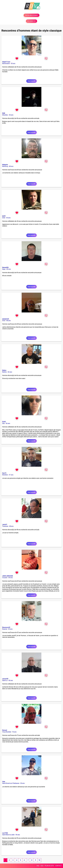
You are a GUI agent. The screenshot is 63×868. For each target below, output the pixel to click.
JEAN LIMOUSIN (8, 576)
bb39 (4, 216)
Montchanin (6, 64)
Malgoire (5, 165)
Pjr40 (4, 422)
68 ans (11, 166)
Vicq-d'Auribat (7, 732)
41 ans (11, 475)
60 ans (11, 680)
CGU (42, 866)
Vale (4, 782)
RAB (4, 113)
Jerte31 (5, 525)
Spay (4, 269)
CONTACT (58, 866)
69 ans (9, 269)
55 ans (13, 64)
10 (39, 860)
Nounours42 (6, 627)
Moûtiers (5, 475)
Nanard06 (5, 267)
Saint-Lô (5, 680)
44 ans (8, 218)
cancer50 (5, 679)
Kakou (4, 370)
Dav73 (4, 473)
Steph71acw (6, 62)
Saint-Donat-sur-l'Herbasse (11, 783)
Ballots (4, 372)
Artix (4, 321)
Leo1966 (5, 833)
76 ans (14, 732)
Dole (4, 218)
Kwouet (5, 730)
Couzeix (5, 578)
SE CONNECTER (31, 21)
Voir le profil (31, 81)
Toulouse (5, 526)
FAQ (38, 866)
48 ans (11, 526)
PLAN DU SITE (49, 866)
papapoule (6, 319)
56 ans (8, 423)
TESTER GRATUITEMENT (32, 15)
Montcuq (5, 166)
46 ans (11, 115)
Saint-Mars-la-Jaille (8, 835)
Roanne (5, 629)
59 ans (18, 835)
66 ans (10, 372)
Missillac (5, 115)
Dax (3, 423)
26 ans (22, 783)
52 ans (10, 629)
